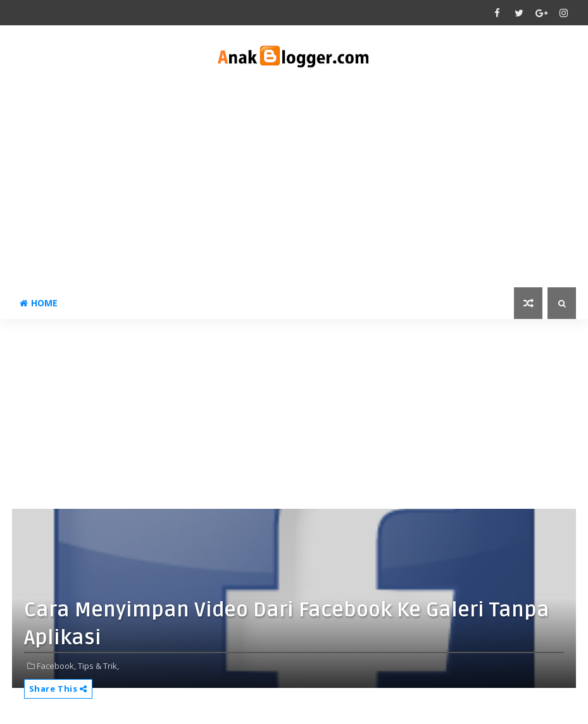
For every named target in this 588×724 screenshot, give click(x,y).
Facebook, (56, 666)
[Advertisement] (294, 180)
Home (39, 303)
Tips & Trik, (98, 666)
